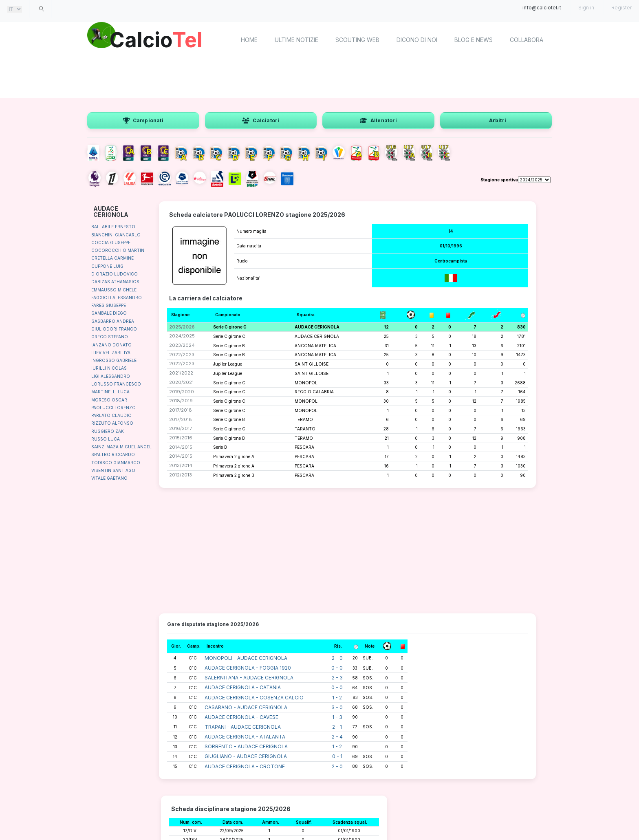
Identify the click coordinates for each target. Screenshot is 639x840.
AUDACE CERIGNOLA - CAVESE (241, 717)
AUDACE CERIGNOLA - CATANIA (243, 687)
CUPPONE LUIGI (108, 266)
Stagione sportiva (499, 180)
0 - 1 (337, 756)
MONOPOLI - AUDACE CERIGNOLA (246, 658)
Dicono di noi (417, 40)
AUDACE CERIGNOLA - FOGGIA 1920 (248, 668)
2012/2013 (181, 475)
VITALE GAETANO (109, 478)
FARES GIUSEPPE (109, 305)
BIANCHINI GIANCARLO (116, 235)
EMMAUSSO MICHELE (114, 290)
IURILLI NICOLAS (109, 368)
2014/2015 (181, 447)
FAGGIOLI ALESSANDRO (117, 298)
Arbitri (498, 120)
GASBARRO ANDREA (113, 321)
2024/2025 (182, 336)
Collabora (527, 40)
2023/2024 (182, 345)
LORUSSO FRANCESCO (116, 384)
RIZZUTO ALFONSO (112, 423)
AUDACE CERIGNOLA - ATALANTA (245, 737)
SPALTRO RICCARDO (113, 454)
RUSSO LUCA (106, 439)
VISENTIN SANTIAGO (113, 470)
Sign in (586, 8)
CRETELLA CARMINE (112, 258)
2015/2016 (181, 438)
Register (621, 8)
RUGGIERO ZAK (108, 431)
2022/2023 (182, 355)
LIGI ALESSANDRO (111, 376)
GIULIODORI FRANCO (114, 329)
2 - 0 (337, 658)
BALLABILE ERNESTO (113, 227)
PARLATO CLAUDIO (111, 415)
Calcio (156, 39)
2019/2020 (182, 392)
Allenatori (378, 120)
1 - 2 (337, 698)
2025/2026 (182, 327)
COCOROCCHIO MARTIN (118, 250)
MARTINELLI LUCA (110, 392)
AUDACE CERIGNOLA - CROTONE (245, 766)
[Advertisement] (319, 77)
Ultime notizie (296, 40)
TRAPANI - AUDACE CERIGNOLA (243, 727)
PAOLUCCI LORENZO (113, 408)
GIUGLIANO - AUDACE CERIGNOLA (246, 756)
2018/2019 (181, 401)
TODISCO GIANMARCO (116, 463)
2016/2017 (181, 428)
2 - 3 (337, 678)
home (249, 40)
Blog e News (474, 40)
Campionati (143, 120)
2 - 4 (337, 737)
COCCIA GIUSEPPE (111, 243)
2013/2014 (181, 465)
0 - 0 (337, 668)
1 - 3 (337, 717)
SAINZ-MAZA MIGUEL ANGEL (121, 447)
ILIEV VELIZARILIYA (111, 353)
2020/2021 (181, 382)
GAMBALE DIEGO (109, 313)
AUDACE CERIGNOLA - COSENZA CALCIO (254, 698)
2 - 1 (337, 727)
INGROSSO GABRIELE (114, 360)
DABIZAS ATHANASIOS (115, 282)
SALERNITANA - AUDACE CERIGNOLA (249, 678)
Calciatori (261, 120)
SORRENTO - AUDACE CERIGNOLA (246, 746)
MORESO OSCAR (109, 400)
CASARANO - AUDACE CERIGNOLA (246, 707)
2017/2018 (181, 410)
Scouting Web (357, 40)
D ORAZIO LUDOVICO (115, 274)
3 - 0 (337, 707)
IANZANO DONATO (111, 345)
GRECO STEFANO (110, 337)
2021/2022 (181, 373)
